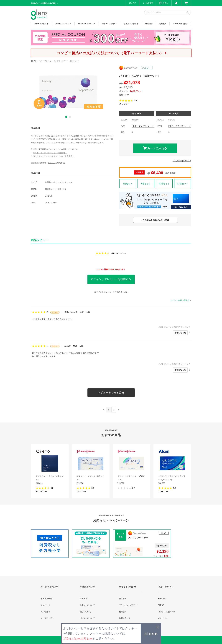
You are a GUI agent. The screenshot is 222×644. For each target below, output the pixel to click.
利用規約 (123, 612)
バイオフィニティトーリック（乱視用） (50, 153)
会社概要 (123, 599)
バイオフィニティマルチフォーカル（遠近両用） (54, 156)
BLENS (161, 605)
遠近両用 (149, 24)
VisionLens (163, 618)
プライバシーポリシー (128, 605)
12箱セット (183, 184)
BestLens (162, 599)
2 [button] (70, 117)
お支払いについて (87, 605)
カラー (109, 24)
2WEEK (63, 24)
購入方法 (133, 3)
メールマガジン (47, 618)
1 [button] (66, 117)
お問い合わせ (125, 618)
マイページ (45, 605)
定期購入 (163, 24)
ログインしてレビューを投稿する (111, 279)
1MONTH (87, 24)
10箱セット (164, 184)
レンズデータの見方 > (182, 161)
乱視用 (131, 24)
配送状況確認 (46, 599)
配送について (85, 612)
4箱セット (128, 184)
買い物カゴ (45, 612)
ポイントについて (87, 618)
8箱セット (146, 184)
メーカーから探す (180, 24)
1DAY (41, 24)
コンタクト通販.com (167, 612)
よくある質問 (148, 3)
